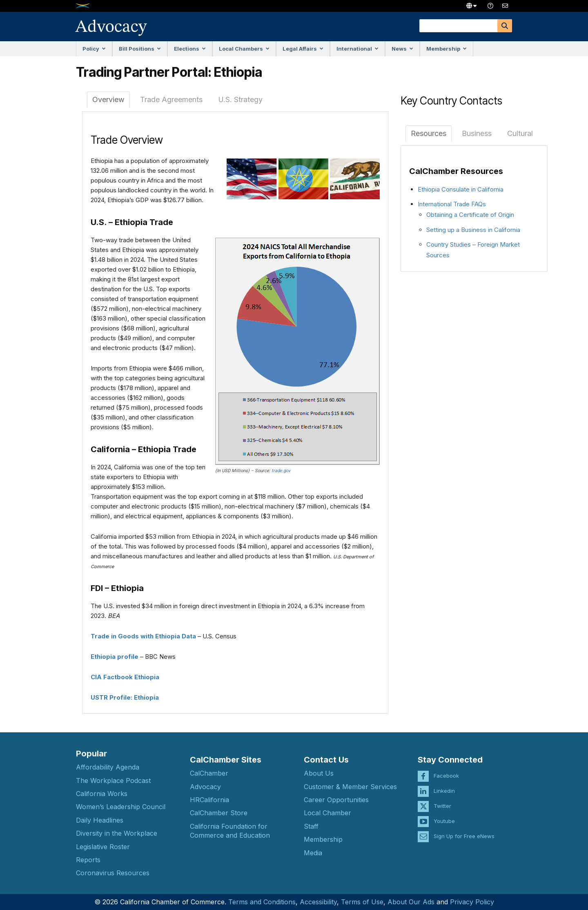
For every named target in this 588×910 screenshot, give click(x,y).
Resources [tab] (429, 133)
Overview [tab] (108, 99)
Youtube (444, 815)
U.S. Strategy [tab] (240, 99)
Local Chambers (244, 49)
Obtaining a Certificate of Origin (470, 215)
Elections (190, 49)
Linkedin (444, 785)
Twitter (442, 800)
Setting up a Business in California (473, 230)
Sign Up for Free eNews (464, 830)
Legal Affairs (303, 49)
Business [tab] (477, 133)
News (402, 49)
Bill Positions (140, 49)
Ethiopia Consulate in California (461, 189)
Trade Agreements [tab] (171, 99)
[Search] (505, 26)
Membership (447, 49)
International (357, 49)
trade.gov (281, 471)
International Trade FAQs (452, 204)
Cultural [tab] (520, 133)
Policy (94, 49)
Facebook (446, 770)
